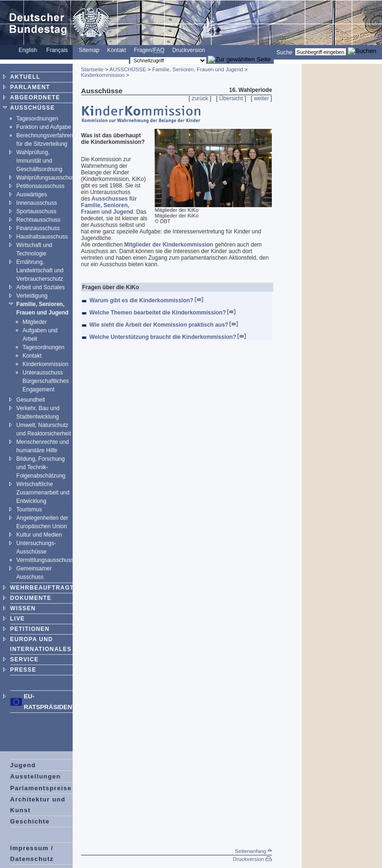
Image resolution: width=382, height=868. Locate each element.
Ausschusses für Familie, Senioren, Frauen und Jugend (109, 205)
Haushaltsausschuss (42, 237)
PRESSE (23, 670)
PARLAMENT (30, 87)
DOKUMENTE (31, 598)
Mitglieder (35, 322)
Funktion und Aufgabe (44, 127)
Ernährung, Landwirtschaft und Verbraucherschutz (40, 270)
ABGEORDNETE (35, 97)
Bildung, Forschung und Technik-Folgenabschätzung (41, 467)
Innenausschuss (37, 203)
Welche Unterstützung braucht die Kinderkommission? (168, 337)
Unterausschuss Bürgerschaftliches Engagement (46, 381)
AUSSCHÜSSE (33, 108)
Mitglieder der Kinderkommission (169, 245)
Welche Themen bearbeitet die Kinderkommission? (163, 313)
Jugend (23, 765)
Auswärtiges (32, 195)
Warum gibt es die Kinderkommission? (146, 300)
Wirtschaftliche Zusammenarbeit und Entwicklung (43, 493)
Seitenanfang (253, 851)
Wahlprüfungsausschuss (47, 178)
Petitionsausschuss (41, 186)
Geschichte (30, 821)
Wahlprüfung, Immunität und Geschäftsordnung (39, 161)
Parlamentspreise (41, 788)
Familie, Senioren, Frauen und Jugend (198, 69)
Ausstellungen (36, 776)
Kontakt (116, 50)
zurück (200, 98)
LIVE (18, 619)
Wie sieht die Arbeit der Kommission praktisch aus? (164, 325)
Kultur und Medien (39, 535)
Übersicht (231, 98)
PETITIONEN (30, 629)
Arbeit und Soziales (41, 287)
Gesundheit (31, 400)
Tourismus (29, 509)
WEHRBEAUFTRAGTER (47, 588)
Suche (285, 52)
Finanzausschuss (38, 228)
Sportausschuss (36, 211)
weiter (262, 98)
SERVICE (25, 659)
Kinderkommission (45, 364)
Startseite (92, 69)
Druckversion (189, 50)
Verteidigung (32, 296)
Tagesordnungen (37, 119)
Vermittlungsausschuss (45, 560)
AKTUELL (25, 77)
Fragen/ (149, 50)
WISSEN (23, 608)
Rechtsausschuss (38, 220)
